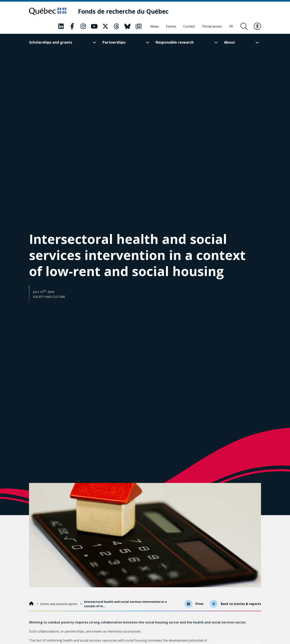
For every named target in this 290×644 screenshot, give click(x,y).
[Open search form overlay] (244, 26)
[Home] (32, 604)
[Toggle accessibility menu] (257, 26)
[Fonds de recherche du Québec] (123, 11)
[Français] (231, 26)
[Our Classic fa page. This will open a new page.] (61, 26)
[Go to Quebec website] (48, 11)
